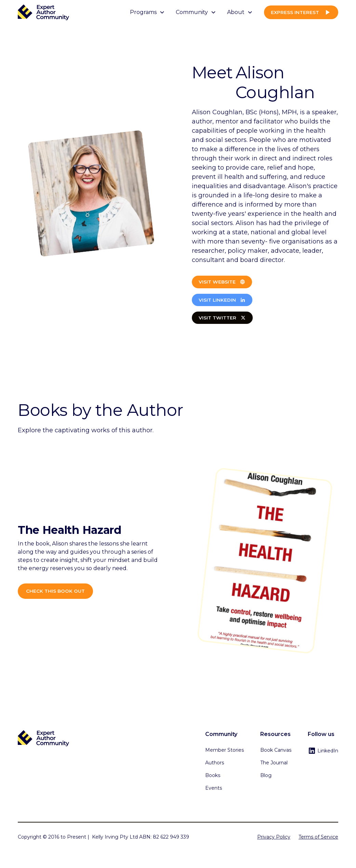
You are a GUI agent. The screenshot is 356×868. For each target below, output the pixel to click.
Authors (215, 763)
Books (213, 775)
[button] (147, 12)
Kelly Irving (105, 837)
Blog (266, 775)
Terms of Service (318, 837)
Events (214, 788)
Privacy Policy (274, 837)
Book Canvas (276, 750)
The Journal (274, 763)
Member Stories (225, 750)
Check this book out (55, 591)
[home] (43, 12)
